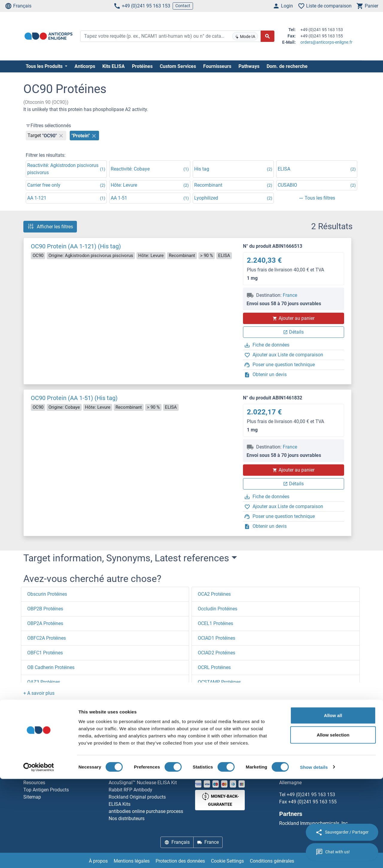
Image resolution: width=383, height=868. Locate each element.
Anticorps (85, 66)
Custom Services (178, 66)
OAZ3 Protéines (44, 682)
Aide (28, 768)
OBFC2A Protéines (47, 638)
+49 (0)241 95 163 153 (142, 6)
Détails (293, 332)
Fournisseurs (217, 66)
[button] (39, 693)
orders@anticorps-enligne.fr (326, 42)
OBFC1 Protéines (45, 653)
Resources (34, 783)
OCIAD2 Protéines (216, 653)
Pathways (249, 66)
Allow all (333, 804)
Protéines (142, 66)
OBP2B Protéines (45, 609)
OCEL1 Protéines (215, 623)
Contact (183, 6)
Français (18, 6)
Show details (314, 856)
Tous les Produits (45, 66)
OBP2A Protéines (45, 623)
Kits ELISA (114, 66)
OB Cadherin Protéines (51, 667)
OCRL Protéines (214, 667)
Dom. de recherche (287, 66)
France (290, 295)
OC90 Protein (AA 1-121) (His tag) (76, 246)
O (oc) (72, 728)
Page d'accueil (43, 728)
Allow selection (333, 824)
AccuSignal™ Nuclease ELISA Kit (143, 783)
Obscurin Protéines (47, 594)
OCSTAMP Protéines (219, 682)
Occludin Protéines (218, 609)
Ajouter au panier (294, 318)
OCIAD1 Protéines (216, 638)
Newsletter (34, 775)
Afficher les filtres (50, 226)
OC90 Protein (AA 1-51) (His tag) (74, 398)
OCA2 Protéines (214, 594)
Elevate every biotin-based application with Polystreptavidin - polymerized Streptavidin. (148, 768)
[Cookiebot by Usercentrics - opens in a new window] (39, 856)
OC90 (91, 728)
